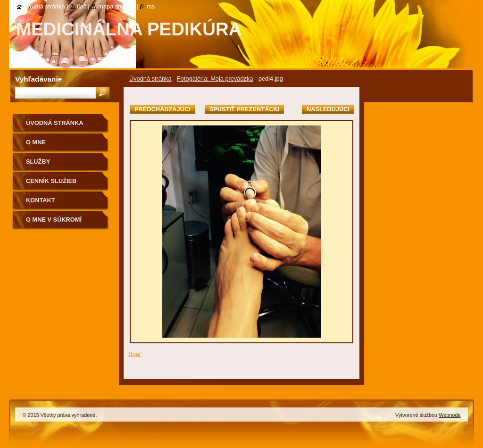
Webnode (450, 415)
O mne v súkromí (54, 220)
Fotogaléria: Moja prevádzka (215, 79)
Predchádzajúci (162, 109)
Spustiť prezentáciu (245, 109)
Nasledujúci (328, 109)
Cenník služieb (51, 181)
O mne (36, 142)
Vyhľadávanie (38, 79)
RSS (151, 6)
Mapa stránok (117, 6)
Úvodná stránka (150, 79)
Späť (135, 354)
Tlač (82, 6)
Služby (38, 162)
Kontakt (41, 200)
